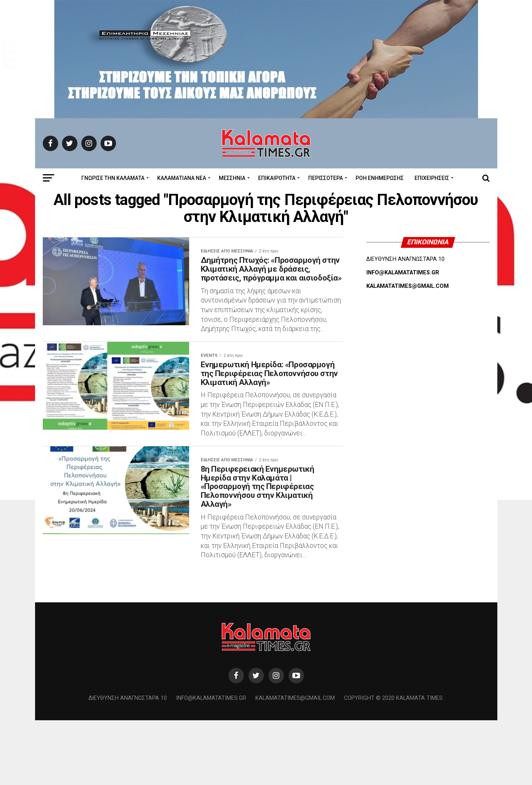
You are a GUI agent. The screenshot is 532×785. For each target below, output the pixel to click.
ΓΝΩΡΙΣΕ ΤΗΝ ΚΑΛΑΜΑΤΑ (113, 178)
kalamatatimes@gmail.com (295, 763)
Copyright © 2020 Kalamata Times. (394, 763)
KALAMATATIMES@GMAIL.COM (408, 286)
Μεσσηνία (232, 178)
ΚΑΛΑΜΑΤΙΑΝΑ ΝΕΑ (182, 178)
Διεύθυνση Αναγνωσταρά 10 (128, 763)
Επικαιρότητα (277, 178)
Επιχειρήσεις (432, 178)
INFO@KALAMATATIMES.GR (403, 273)
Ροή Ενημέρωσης (380, 178)
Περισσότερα (326, 178)
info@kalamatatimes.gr (211, 763)
